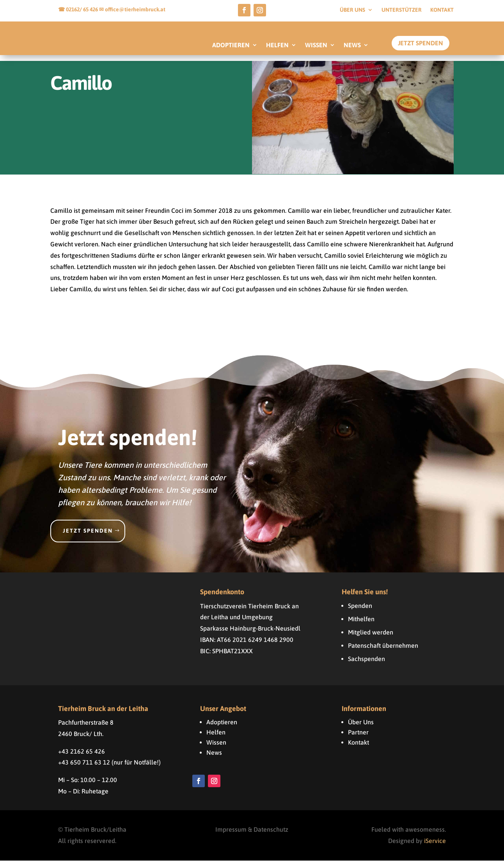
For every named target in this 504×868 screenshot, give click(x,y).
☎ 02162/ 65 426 (79, 9)
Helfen (216, 740)
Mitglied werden (371, 640)
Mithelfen (361, 626)
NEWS (352, 45)
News (214, 760)
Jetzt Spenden (421, 43)
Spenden (360, 613)
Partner (358, 740)
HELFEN (277, 45)
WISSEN (316, 45)
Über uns (352, 10)
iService (435, 848)
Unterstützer (402, 10)
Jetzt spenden (88, 538)
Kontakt (442, 10)
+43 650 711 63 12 (84, 770)
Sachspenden (366, 666)
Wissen (216, 750)
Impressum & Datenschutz (252, 837)
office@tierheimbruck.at (135, 9)
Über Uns (361, 729)
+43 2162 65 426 (82, 759)
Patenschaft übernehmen (383, 653)
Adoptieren (222, 729)
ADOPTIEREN (231, 45)
